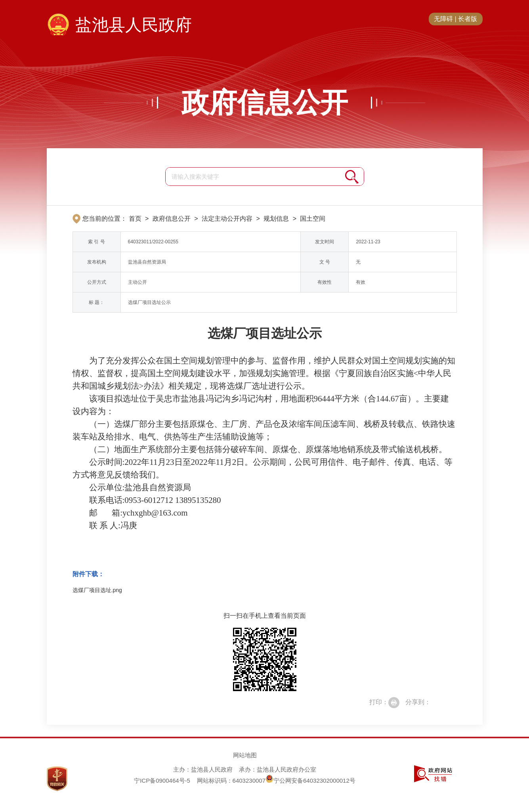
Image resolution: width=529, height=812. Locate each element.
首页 (135, 219)
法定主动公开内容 (227, 219)
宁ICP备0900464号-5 (162, 780)
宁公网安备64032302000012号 (310, 780)
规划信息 (276, 219)
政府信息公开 (265, 103)
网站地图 (245, 755)
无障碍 (443, 19)
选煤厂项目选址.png (97, 590)
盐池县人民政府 (134, 25)
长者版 (468, 19)
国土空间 (313, 219)
